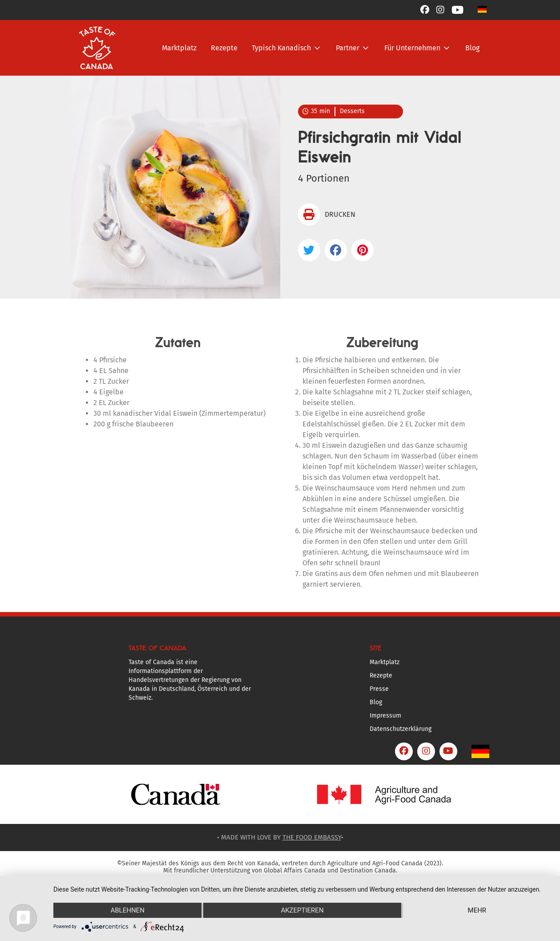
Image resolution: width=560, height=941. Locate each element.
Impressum (385, 716)
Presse (379, 689)
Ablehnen (127, 910)
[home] (97, 48)
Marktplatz (179, 48)
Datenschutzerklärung (401, 729)
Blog (472, 48)
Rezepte (224, 48)
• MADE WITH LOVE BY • (280, 837)
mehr (477, 910)
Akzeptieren (302, 910)
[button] (482, 9)
